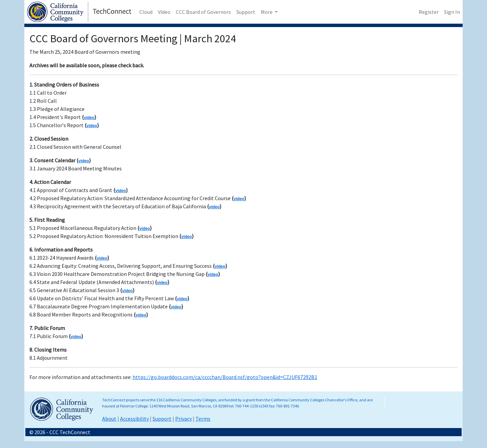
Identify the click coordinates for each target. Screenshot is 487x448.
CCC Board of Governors (203, 12)
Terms (203, 419)
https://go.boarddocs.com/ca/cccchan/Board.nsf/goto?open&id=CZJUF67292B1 (225, 377)
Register (429, 12)
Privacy (183, 419)
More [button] (267, 12)
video (89, 118)
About (109, 419)
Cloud (146, 12)
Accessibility (134, 419)
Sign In (452, 12)
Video (164, 12)
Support (246, 12)
